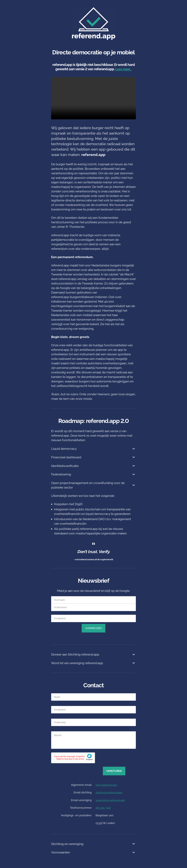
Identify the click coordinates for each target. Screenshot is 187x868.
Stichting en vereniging (93, 844)
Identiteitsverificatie (93, 466)
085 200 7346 (104, 808)
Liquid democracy (93, 449)
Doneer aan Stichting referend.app (93, 655)
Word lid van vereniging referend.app (93, 663)
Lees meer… (124, 69)
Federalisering (93, 475)
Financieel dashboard (93, 457)
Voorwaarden (93, 852)
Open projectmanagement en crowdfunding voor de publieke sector (93, 485)
